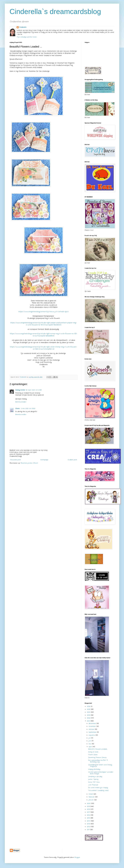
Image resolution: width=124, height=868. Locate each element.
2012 (89, 827)
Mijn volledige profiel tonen (27, 37)
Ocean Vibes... (93, 755)
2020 (89, 803)
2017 (89, 812)
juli (90, 738)
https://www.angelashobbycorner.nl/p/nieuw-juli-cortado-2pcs (44, 312)
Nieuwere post (15, 460)
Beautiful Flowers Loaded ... (98, 749)
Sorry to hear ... (94, 752)
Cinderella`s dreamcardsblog (55, 11)
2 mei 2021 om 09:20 (28, 409)
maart (91, 794)
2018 (89, 809)
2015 (89, 818)
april (91, 747)
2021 (89, 721)
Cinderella (23, 27)
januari (91, 800)
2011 (89, 830)
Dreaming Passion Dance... (97, 757)
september (93, 732)
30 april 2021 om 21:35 (34, 390)
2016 (89, 815)
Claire (18, 409)
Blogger (77, 857)
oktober (92, 729)
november (92, 726)
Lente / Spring (93, 779)
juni (90, 741)
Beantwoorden (21, 402)
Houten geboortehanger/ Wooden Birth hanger (101, 773)
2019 (89, 806)
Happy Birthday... (94, 769)
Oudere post (72, 460)
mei (90, 744)
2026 (89, 706)
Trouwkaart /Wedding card (98, 790)
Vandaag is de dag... (95, 777)
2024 (89, 712)
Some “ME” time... (94, 782)
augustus (92, 735)
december (93, 723)
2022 (89, 718)
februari (92, 797)
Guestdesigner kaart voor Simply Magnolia (100, 766)
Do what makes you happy (98, 788)
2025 (89, 709)
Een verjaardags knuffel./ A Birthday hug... (98, 761)
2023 (89, 715)
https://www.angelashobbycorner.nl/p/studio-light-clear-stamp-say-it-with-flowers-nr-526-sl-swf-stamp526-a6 (44, 348)
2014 (89, 821)
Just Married (93, 785)
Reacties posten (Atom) (29, 463)
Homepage (44, 460)
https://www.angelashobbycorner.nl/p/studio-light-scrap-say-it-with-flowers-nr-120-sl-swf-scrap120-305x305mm (44, 335)
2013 (89, 824)
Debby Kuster (20, 390)
